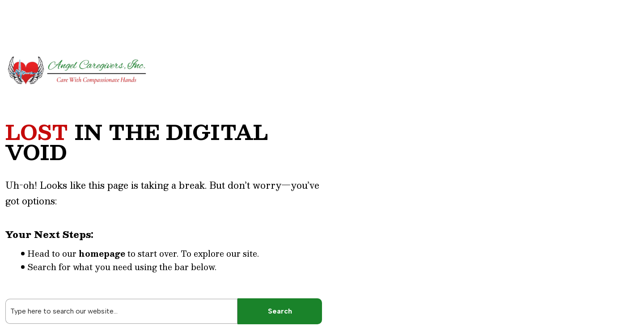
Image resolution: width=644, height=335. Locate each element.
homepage (102, 253)
